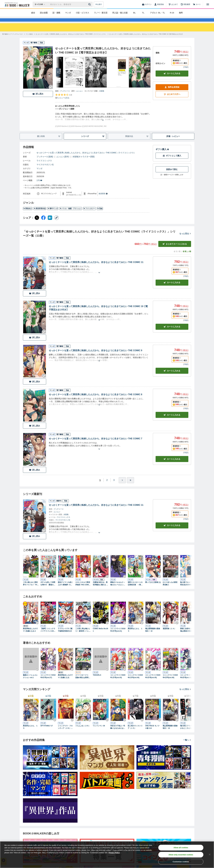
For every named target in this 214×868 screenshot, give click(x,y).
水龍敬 (102, 96)
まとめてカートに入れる (175, 249)
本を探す (99, 4)
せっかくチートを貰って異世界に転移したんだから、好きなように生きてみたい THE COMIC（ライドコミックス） (86, 158)
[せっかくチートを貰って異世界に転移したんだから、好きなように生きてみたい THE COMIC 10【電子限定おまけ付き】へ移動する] (146, 39)
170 (39, 185)
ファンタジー (89, 213)
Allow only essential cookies (181, 855)
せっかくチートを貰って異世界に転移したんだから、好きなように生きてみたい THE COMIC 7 (96, 443)
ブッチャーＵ (65, 96)
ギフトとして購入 (172, 161)
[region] (107, 855)
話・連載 (56, 13)
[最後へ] (130, 485)
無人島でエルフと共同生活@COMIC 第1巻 (188, 589)
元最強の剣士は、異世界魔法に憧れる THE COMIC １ (101, 589)
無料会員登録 (172, 92)
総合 (33, 13)
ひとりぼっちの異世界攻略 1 (170, 588)
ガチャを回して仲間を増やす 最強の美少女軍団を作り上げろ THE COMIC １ (48, 589)
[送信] (90, 4)
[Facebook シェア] (43, 223)
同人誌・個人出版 (120, 13)
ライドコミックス (44, 165)
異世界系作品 (40, 213)
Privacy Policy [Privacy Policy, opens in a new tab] (114, 853)
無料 (181, 13)
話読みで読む (172, 174)
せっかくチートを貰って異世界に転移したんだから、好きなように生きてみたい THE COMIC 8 (96, 399)
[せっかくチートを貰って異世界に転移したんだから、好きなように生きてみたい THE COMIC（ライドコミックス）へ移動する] (71, 39)
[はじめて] (173, 4)
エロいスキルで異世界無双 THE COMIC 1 (83, 589)
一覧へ (187, 745)
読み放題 (44, 13)
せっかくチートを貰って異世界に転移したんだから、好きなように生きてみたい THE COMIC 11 (96, 267)
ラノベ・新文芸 (101, 13)
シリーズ (93, 141)
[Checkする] (51, 92)
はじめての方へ (172, 99)
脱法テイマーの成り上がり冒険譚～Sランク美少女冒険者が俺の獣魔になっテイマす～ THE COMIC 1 (66, 589)
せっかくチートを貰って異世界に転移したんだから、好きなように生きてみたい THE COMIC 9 (96, 355)
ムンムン (80, 96)
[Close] (210, 854)
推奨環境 (103, 199)
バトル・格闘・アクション (71, 213)
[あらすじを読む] (103, 122)
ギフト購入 (162, 154)
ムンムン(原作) (63, 162)
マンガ (68, 13)
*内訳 (186, 72)
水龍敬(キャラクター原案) (84, 162)
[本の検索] (41, 4)
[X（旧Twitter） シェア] (37, 223)
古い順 (177, 256)
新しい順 (187, 256)
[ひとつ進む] (122, 485)
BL (135, 13)
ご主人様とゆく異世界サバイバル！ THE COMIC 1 (31, 589)
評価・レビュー (173, 141)
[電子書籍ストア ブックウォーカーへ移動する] (13, 39)
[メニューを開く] (208, 4)
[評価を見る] (64, 101)
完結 (100, 213)
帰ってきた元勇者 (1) (153, 587)
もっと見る (185, 238)
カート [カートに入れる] (172, 287)
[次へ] (58, 77)
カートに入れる (172, 78)
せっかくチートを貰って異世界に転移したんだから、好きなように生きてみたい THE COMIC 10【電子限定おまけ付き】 (98, 313)
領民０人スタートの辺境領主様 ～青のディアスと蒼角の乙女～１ (135, 589)
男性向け (28, 213)
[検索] (90, 4)
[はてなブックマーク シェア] (50, 223)
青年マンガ (53, 213)
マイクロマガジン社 (45, 169)
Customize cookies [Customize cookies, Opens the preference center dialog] (181, 862)
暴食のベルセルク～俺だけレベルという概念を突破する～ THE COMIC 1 (118, 589)
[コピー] (57, 223)
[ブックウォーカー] (17, 4)
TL (143, 13)
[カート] (197, 4)
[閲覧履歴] (185, 4)
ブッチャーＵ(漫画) (45, 162)
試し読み (38, 99)
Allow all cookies (181, 848)
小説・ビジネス (82, 13)
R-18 (172, 13)
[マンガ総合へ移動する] (29, 39)
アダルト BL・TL (157, 13)
